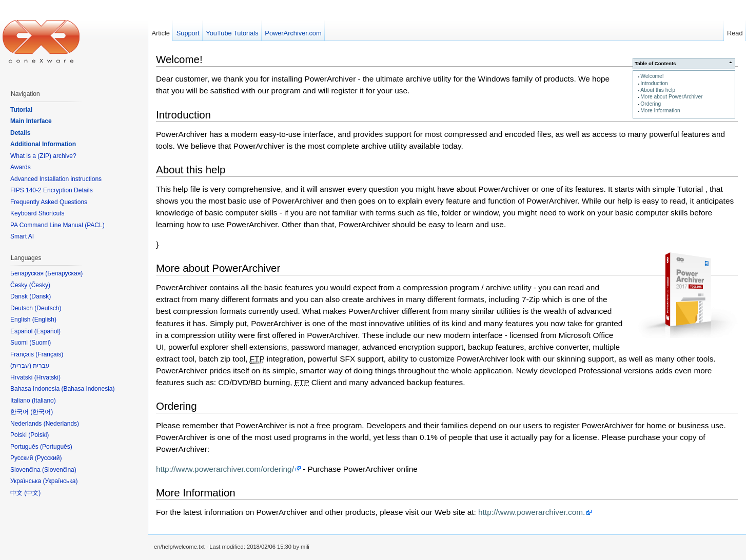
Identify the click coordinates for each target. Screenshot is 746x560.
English (44, 319)
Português (56, 447)
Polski (38, 435)
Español (47, 331)
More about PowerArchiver (671, 97)
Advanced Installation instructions (56, 179)
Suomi (40, 343)
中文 (32, 493)
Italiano (44, 401)
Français (49, 354)
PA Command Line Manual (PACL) (57, 225)
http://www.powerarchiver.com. (532, 512)
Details (20, 133)
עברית (21, 366)
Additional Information (43, 144)
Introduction (654, 83)
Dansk (40, 296)
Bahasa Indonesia (88, 389)
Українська (60, 481)
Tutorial (21, 110)
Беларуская (64, 273)
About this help (658, 90)
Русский (48, 458)
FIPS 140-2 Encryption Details (52, 190)
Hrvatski (47, 377)
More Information (660, 111)
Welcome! (652, 76)
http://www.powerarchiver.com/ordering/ (225, 469)
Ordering (651, 104)
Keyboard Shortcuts (37, 213)
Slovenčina (59, 470)
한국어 (42, 412)
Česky (40, 285)
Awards (21, 167)
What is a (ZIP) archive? (43, 156)
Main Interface (31, 121)
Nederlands (61, 424)
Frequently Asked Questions (49, 202)
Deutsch (48, 308)
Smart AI (22, 236)
